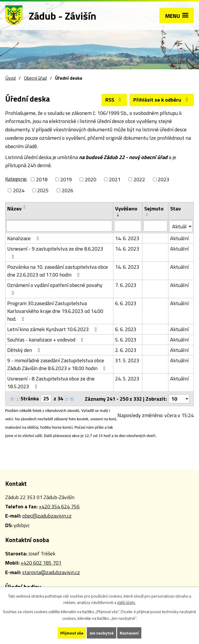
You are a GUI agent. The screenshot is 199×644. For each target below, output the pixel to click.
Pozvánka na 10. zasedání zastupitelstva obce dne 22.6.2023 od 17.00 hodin (58, 271)
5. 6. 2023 (126, 340)
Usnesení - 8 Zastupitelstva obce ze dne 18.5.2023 (51, 382)
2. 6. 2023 (126, 350)
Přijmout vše (72, 633)
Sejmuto (154, 209)
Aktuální (179, 238)
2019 (66, 179)
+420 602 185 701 (41, 563)
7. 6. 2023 (126, 285)
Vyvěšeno (126, 209)
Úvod (10, 78)
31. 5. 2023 (127, 360)
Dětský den (25, 350)
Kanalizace (24, 238)
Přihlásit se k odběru (162, 100)
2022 (139, 179)
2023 (164, 179)
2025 (43, 190)
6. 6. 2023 (126, 303)
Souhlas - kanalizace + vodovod (46, 340)
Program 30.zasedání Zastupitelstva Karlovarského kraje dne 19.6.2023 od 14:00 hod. (55, 311)
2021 (115, 179)
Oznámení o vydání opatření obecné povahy (55, 288)
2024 (19, 190)
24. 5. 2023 (127, 379)
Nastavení (129, 633)
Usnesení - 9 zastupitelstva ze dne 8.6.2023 (55, 252)
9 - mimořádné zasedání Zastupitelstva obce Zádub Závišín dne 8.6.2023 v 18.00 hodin (58, 364)
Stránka (30, 398)
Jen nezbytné (102, 633)
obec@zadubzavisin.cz (47, 516)
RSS (114, 100)
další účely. (126, 603)
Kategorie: (16, 179)
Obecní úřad (35, 78)
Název (14, 209)
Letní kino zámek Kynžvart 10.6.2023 (53, 329)
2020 (91, 179)
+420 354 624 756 (59, 506)
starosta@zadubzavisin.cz (51, 572)
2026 (67, 190)
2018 (42, 179)
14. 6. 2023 (127, 238)
